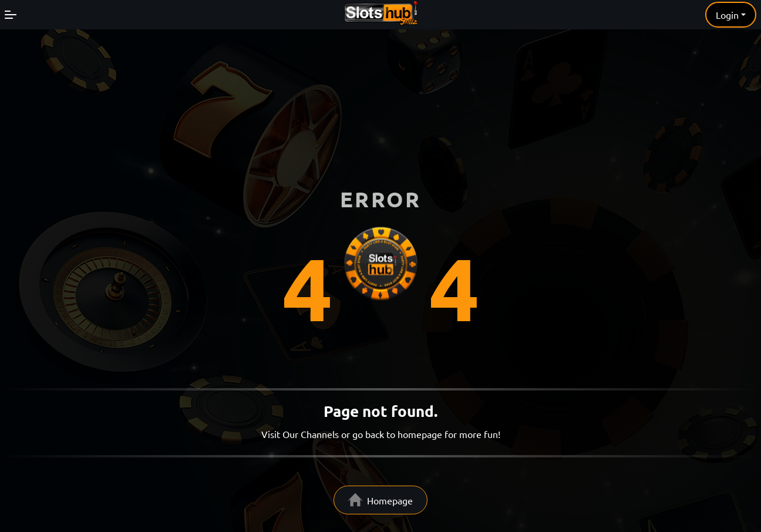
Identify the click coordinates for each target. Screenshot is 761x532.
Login (727, 15)
